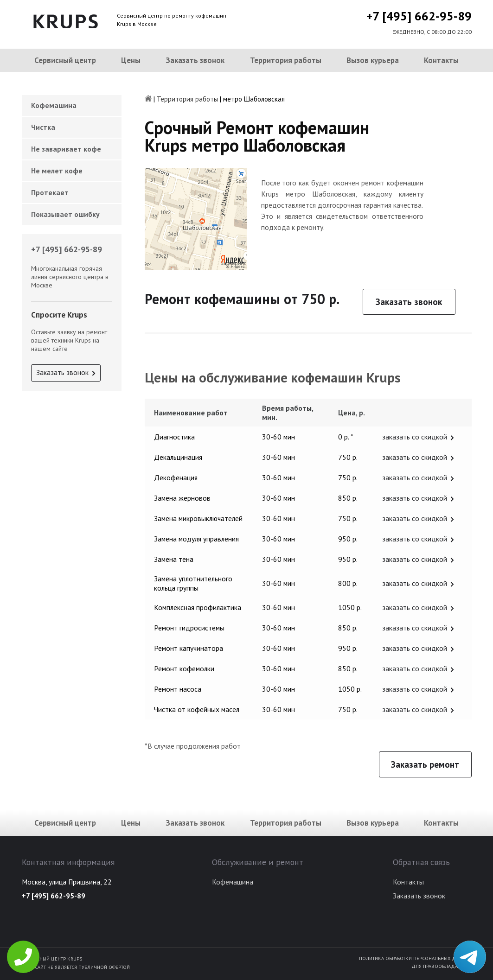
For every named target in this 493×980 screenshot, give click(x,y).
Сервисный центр (65, 60)
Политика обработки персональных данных (415, 958)
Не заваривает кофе (66, 149)
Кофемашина (54, 105)
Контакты (441, 60)
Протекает (50, 192)
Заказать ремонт (425, 764)
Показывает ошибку (65, 214)
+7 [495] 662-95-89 (419, 16)
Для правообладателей (442, 966)
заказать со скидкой (415, 437)
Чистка (43, 127)
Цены (131, 60)
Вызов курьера (373, 60)
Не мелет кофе (57, 171)
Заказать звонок (195, 60)
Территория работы (286, 60)
